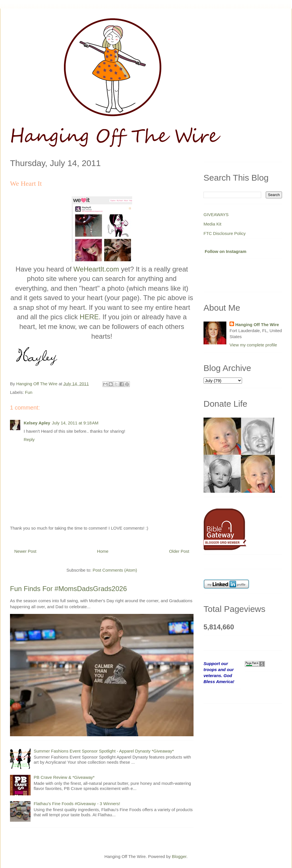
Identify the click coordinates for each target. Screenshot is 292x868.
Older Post (179, 551)
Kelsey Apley (37, 423)
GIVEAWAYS (216, 214)
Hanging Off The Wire (257, 325)
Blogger (179, 856)
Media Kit (213, 224)
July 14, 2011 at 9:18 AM (75, 423)
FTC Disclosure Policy (225, 233)
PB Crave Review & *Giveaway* (64, 777)
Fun (29, 392)
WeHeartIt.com (96, 269)
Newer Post (25, 551)
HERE (89, 317)
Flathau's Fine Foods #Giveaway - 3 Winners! (77, 804)
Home (103, 551)
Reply (29, 439)
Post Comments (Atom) (115, 570)
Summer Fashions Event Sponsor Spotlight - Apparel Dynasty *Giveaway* (104, 751)
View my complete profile (253, 345)
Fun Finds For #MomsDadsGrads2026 (69, 589)
